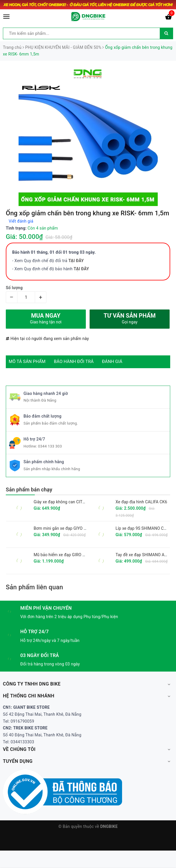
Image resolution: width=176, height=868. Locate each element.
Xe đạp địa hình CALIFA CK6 (141, 502)
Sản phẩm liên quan (34, 587)
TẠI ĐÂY (81, 269)
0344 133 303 (50, 446)
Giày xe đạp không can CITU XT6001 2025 (72, 502)
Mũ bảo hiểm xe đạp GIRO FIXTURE (66, 555)
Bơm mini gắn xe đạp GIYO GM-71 (65, 528)
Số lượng (14, 288)
